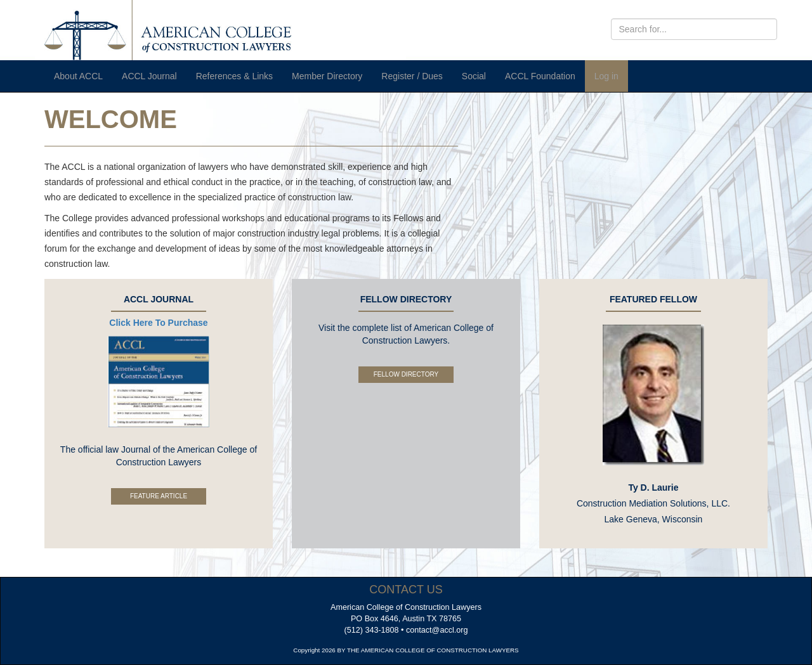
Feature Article (159, 496)
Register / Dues (412, 76)
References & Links (234, 76)
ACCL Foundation (540, 76)
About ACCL (78, 76)
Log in (606, 76)
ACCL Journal (149, 76)
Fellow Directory (406, 374)
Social (474, 76)
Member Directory (327, 76)
